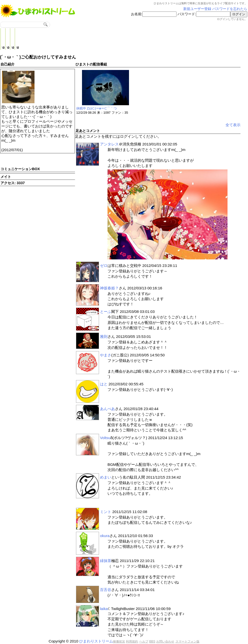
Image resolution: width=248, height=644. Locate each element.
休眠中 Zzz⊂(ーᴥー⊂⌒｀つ (96, 108)
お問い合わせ (165, 642)
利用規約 (132, 642)
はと (104, 384)
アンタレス (109, 144)
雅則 (104, 336)
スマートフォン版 (187, 642)
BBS (152, 642)
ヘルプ (144, 642)
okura (105, 536)
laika (104, 609)
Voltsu (105, 438)
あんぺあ (107, 409)
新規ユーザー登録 (197, 9)
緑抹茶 (106, 561)
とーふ (106, 312)
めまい (106, 477)
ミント (106, 512)
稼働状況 (119, 642)
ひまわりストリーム (96, 641)
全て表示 (233, 125)
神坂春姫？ (109, 288)
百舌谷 (106, 590)
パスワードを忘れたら (230, 9)
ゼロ (104, 266)
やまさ (106, 355)
